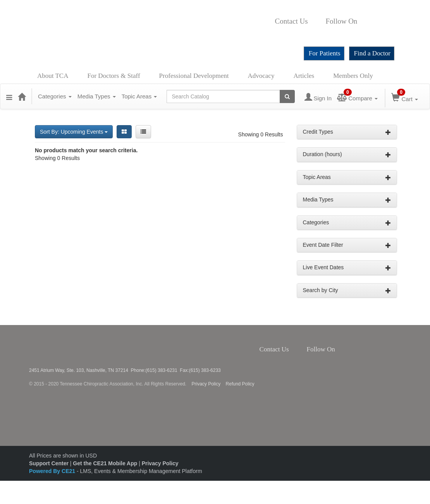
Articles (304, 76)
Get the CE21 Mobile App (105, 463)
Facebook (361, 21)
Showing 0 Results (261, 134)
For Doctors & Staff (114, 76)
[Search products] (287, 96)
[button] (9, 96)
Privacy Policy (206, 384)
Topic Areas (139, 96)
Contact (314, 21)
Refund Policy (240, 384)
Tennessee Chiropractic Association (50, 346)
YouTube (277, 33)
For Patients (325, 53)
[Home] (22, 96)
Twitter (370, 21)
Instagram (381, 21)
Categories (55, 96)
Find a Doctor (372, 53)
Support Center (49, 463)
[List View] (143, 132)
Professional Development (194, 76)
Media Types (97, 96)
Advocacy (261, 76)
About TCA (53, 76)
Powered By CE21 (53, 471)
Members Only (353, 76)
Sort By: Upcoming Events (74, 132)
